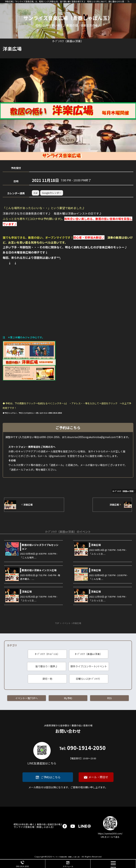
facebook (65, 826)
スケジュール (68, 866)
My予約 (68, 698)
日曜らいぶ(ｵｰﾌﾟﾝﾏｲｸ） (89, 679)
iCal (36, 193)
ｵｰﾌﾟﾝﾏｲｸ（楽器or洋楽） (89, 654)
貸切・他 (47, 679)
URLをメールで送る (110, 837)
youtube (73, 826)
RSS (109, 698)
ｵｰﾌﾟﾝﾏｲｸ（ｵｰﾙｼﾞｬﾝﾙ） (47, 654)
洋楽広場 (96, 545)
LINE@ (85, 826)
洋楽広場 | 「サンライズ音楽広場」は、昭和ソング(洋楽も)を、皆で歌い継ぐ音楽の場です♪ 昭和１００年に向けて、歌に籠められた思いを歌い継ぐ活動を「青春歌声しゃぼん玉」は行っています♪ (66, 1)
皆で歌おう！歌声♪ (47, 666)
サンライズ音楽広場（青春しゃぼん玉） (68, 18)
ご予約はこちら (51, 777)
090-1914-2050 (82, 753)
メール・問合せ (98, 777)
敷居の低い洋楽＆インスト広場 (39, 570)
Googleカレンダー (52, 193)
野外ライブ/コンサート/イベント (89, 666)
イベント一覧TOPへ (26, 698)
